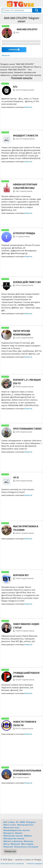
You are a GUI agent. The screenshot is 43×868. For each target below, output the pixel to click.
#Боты (6, 844)
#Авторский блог (25, 825)
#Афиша (28, 836)
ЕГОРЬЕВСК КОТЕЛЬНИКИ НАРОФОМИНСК (27, 772)
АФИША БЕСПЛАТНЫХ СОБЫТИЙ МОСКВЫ (25, 186)
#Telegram (31, 822)
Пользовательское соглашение (12, 864)
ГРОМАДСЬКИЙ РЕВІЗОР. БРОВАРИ (26, 675)
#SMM (22, 822)
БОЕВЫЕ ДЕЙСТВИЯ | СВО (27, 282)
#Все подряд (27, 844)
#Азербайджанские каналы (17, 830)
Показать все (10, 851)
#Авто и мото (10, 825)
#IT (17, 822)
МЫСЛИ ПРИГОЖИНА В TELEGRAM (26, 528)
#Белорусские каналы (14, 839)
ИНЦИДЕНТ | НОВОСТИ (25, 136)
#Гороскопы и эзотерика (26, 847)
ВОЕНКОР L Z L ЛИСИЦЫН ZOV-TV (27, 382)
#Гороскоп (8, 847)
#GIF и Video (9, 822)
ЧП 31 (16, 478)
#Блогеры (28, 841)
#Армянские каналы (13, 836)
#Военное (15, 844)
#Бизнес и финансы (13, 841)
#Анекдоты (9, 833)
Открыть (14, 50)
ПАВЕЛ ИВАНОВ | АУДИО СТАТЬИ (26, 626)
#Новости (6, 56)
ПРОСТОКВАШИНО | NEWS (27, 429)
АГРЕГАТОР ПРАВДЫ (24, 233)
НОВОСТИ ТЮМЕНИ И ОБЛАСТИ (25, 724)
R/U (15, 87)
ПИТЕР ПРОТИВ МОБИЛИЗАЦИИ (22, 333)
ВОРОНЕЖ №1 (21, 575)
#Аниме (19, 833)
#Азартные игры (11, 828)
